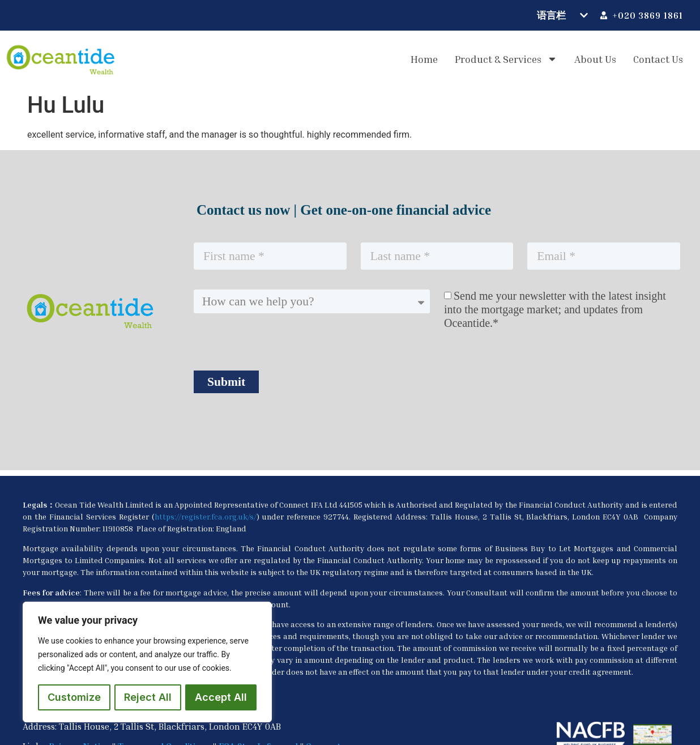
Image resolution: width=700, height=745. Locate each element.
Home (424, 59)
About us (595, 59)
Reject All (148, 697)
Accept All (221, 697)
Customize (74, 697)
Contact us (658, 59)
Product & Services (506, 59)
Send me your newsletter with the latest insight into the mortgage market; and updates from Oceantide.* (555, 309)
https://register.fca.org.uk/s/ (206, 516)
